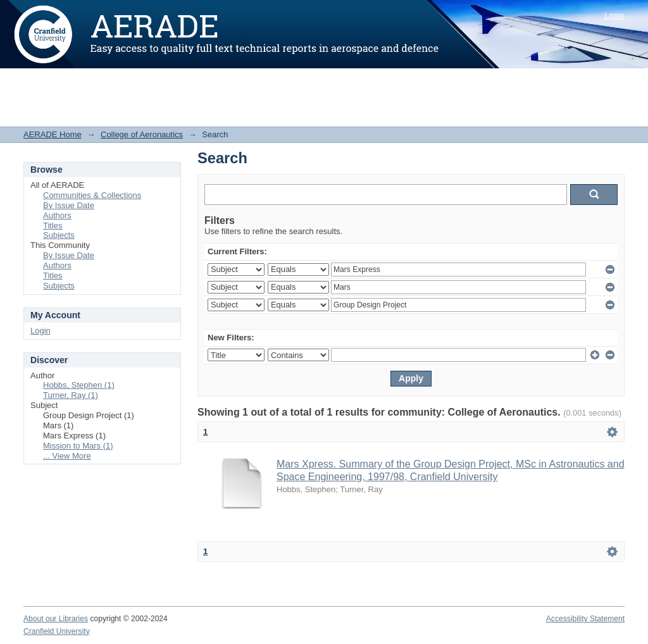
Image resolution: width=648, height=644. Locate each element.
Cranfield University (57, 631)
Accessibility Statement (585, 619)
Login (614, 15)
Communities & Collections (92, 195)
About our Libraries (56, 619)
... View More (67, 456)
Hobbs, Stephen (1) (79, 385)
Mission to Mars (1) (78, 446)
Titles (53, 226)
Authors (57, 215)
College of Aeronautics (142, 134)
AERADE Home (53, 134)
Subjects (59, 235)
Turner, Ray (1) (71, 395)
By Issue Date (69, 205)
